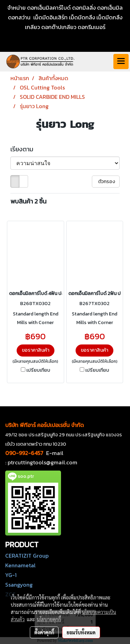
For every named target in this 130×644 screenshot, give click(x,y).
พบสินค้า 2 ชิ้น (28, 201)
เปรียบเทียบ (38, 370)
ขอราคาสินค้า (36, 350)
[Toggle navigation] (121, 61)
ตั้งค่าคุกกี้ (44, 632)
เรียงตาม (24, 149)
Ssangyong (19, 585)
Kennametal (20, 565)
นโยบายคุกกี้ (49, 619)
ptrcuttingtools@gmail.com (42, 462)
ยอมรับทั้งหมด (81, 632)
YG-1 (11, 575)
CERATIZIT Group (27, 556)
